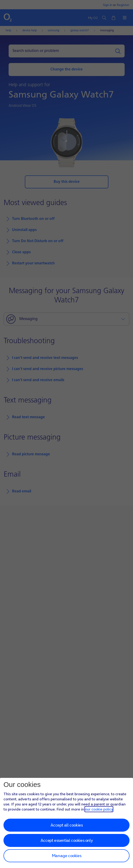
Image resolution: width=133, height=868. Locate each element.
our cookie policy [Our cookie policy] (99, 809)
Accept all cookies (67, 825)
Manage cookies (66, 856)
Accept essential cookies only (66, 840)
